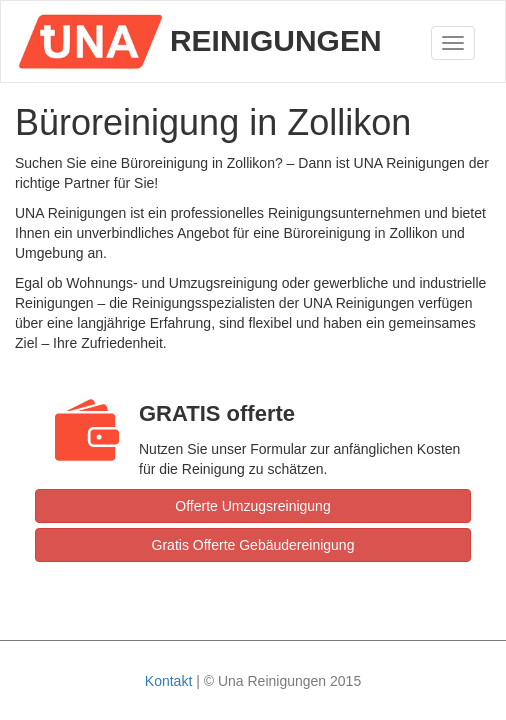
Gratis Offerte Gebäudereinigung (253, 545)
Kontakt (168, 681)
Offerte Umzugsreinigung (252, 506)
